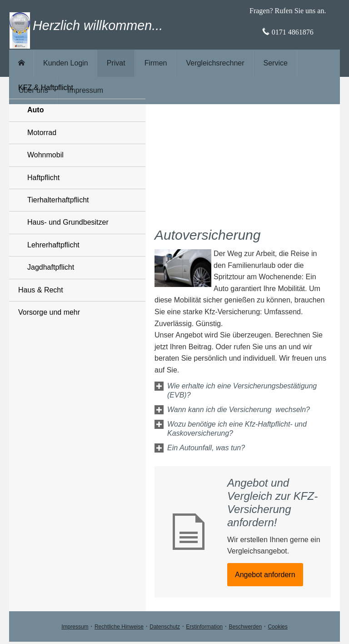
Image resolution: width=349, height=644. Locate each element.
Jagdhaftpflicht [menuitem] (51, 267)
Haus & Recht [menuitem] (41, 290)
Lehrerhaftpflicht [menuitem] (53, 245)
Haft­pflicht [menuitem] (43, 178)
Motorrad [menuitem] (42, 133)
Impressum (75, 627)
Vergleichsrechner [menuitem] (215, 63)
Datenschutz (165, 627)
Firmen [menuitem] (156, 63)
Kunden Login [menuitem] (66, 63)
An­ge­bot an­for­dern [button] (265, 575)
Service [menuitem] (276, 63)
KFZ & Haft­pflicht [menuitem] (46, 88)
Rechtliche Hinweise (119, 627)
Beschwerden (245, 627)
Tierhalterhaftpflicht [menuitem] (58, 200)
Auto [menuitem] (35, 110)
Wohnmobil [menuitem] (45, 155)
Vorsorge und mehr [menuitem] (49, 312)
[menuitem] (22, 63)
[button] (249, 395)
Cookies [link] (277, 627)
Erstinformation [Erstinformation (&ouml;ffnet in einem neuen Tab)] (204, 627)
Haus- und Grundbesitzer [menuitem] (68, 222)
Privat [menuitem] (116, 63)
